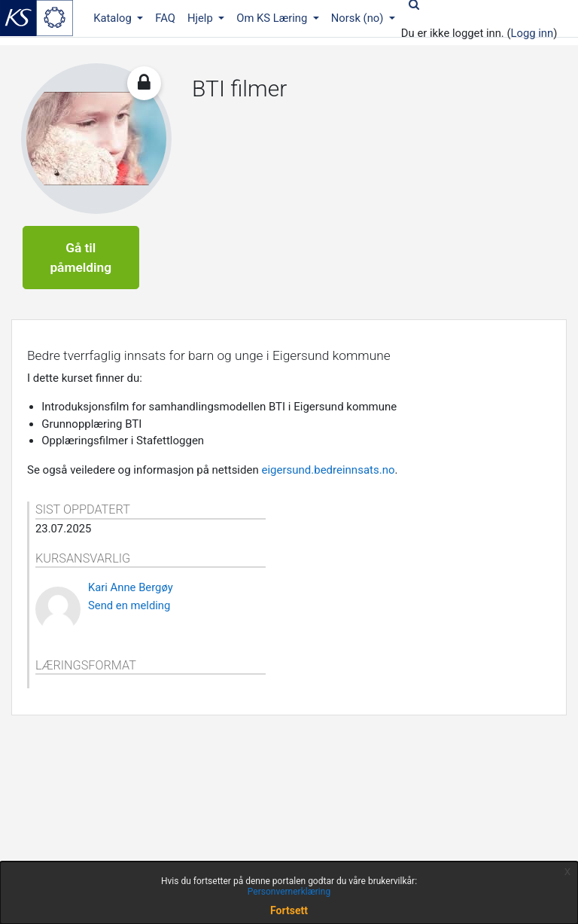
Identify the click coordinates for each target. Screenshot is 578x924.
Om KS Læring (273, 18)
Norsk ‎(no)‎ (359, 18)
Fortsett (289, 910)
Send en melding (129, 605)
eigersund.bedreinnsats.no (328, 470)
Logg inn (532, 33)
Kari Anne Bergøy (131, 587)
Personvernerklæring (289, 892)
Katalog (114, 18)
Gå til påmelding (81, 258)
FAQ (165, 18)
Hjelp (202, 18)
